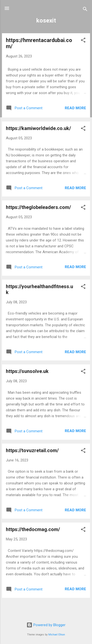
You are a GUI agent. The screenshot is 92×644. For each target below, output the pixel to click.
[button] (83, 41)
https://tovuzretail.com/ (32, 450)
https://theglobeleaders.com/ (38, 207)
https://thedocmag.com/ (33, 529)
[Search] (85, 10)
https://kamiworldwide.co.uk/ (38, 128)
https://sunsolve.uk (27, 371)
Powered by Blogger (46, 625)
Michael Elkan (57, 635)
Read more (75, 108)
